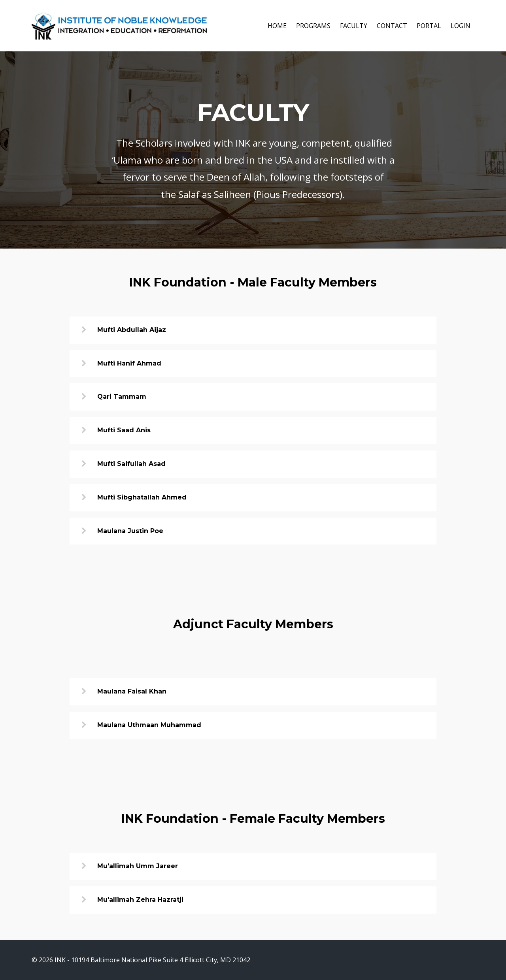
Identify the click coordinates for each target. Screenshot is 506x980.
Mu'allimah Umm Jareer (138, 866)
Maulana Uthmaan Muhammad (149, 725)
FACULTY (354, 26)
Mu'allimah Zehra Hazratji (140, 900)
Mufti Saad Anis (124, 430)
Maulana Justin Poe (130, 531)
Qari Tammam (122, 397)
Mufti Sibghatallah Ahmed (142, 497)
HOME (277, 26)
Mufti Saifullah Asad (131, 464)
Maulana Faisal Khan (132, 691)
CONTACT (392, 26)
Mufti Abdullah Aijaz (132, 330)
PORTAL (429, 26)
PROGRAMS (313, 26)
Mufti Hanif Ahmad (129, 363)
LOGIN (461, 26)
